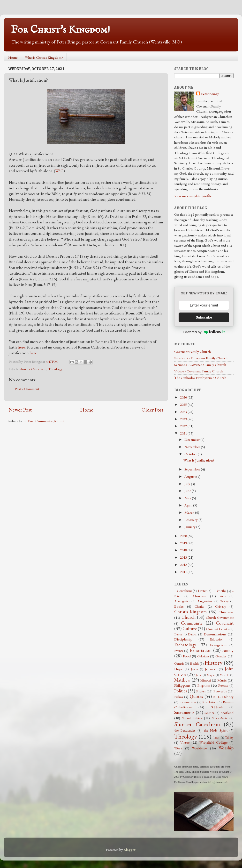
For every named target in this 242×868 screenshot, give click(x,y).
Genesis (179, 663)
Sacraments (184, 712)
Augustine (205, 601)
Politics (181, 691)
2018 (184, 550)
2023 (184, 419)
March (190, 512)
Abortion (199, 596)
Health (194, 663)
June (188, 491)
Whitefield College (213, 742)
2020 (184, 536)
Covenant (225, 623)
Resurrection (188, 702)
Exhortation (201, 650)
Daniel (192, 634)
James (195, 669)
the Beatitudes (185, 730)
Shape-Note (220, 718)
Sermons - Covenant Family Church (200, 365)
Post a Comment (27, 389)
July (188, 484)
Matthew (182, 680)
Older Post (152, 410)
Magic (211, 675)
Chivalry (221, 606)
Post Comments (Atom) (46, 421)
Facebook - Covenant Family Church (201, 358)
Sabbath (217, 707)
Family (228, 650)
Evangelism (218, 645)
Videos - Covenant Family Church (199, 371)
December (192, 440)
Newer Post (20, 410)
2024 (184, 412)
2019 (184, 543)
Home (13, 57)
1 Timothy (219, 591)
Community (192, 623)
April (189, 505)
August (190, 477)
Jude (199, 675)
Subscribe (204, 317)
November (193, 447)
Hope (178, 669)
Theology (55, 369)
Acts (223, 596)
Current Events (217, 629)
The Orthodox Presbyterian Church (200, 378)
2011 (184, 572)
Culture (190, 629)
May (188, 498)
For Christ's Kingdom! (60, 30)
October (191, 454)
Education (217, 639)
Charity (199, 606)
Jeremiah (211, 669)
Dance (178, 634)
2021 (184, 433)
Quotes (196, 696)
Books (179, 606)
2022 (184, 426)
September (193, 469)
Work (178, 748)
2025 (184, 405)
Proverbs (220, 691)
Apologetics (182, 601)
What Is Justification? (199, 460)
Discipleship (183, 639)
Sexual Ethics (192, 718)
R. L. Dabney (223, 697)
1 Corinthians (183, 591)
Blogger (130, 850)
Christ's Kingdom (190, 612)
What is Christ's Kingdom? (44, 57)
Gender (221, 656)
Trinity (229, 737)
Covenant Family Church (193, 352)
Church (189, 617)
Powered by (204, 332)
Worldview (200, 748)
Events (178, 651)
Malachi (224, 675)
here (21, 347)
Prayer (201, 691)
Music (222, 680)
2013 (184, 557)
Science (209, 713)
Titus (216, 738)
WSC (59, 171)
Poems (223, 685)
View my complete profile (193, 196)
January (190, 527)
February (191, 520)
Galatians (203, 656)
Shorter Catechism (33, 369)
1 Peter (202, 591)
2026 (184, 397)
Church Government (220, 618)
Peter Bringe (210, 94)
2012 (184, 565)
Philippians (182, 685)
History (213, 662)
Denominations (215, 634)
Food (187, 656)
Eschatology (185, 645)
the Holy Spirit (216, 730)
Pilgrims (204, 685)
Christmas (226, 612)
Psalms (178, 697)
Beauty (224, 601)
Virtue (185, 742)
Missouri (206, 680)
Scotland (227, 713)
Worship (226, 748)
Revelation (209, 702)
